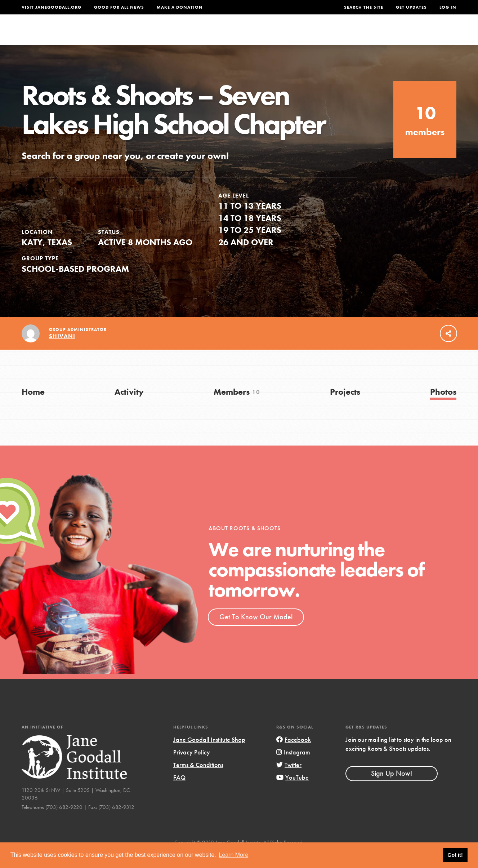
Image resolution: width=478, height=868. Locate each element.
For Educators (243, 35)
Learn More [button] (233, 855)
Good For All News (119, 7)
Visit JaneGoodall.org (52, 7)
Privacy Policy (192, 767)
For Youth (187, 35)
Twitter (289, 780)
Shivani (62, 352)
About (147, 35)
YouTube (292, 792)
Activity (129, 407)
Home (33, 407)
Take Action (433, 35)
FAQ (179, 792)
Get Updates (411, 7)
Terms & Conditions (198, 780)
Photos (443, 407)
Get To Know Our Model (256, 632)
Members (237, 407)
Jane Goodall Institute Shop (209, 755)
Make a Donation (180, 7)
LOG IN (448, 7)
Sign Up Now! (392, 789)
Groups (386, 35)
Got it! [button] (455, 855)
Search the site (364, 7)
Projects (346, 35)
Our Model (300, 35)
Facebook (294, 755)
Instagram (293, 767)
